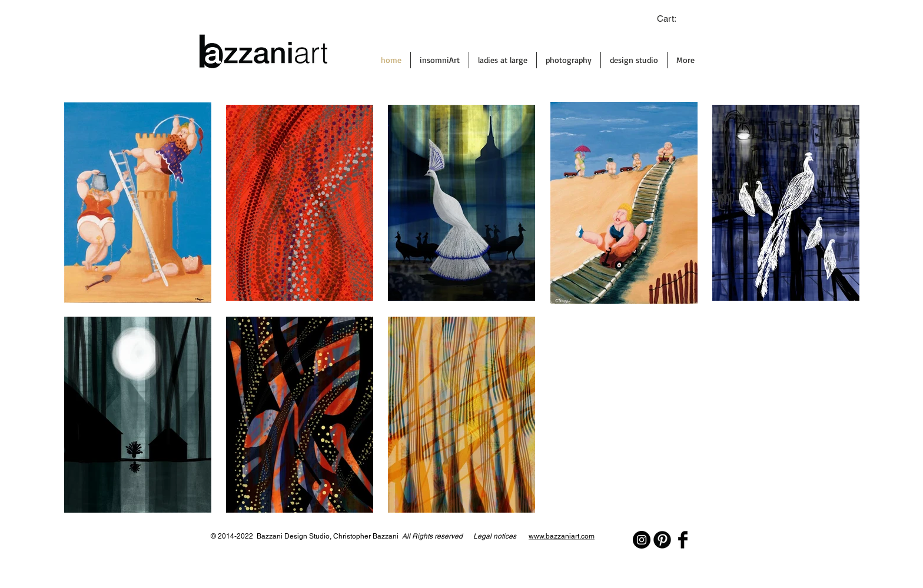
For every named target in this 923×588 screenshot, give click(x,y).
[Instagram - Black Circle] (642, 540)
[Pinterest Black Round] (662, 540)
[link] (673, 19)
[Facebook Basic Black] (683, 540)
